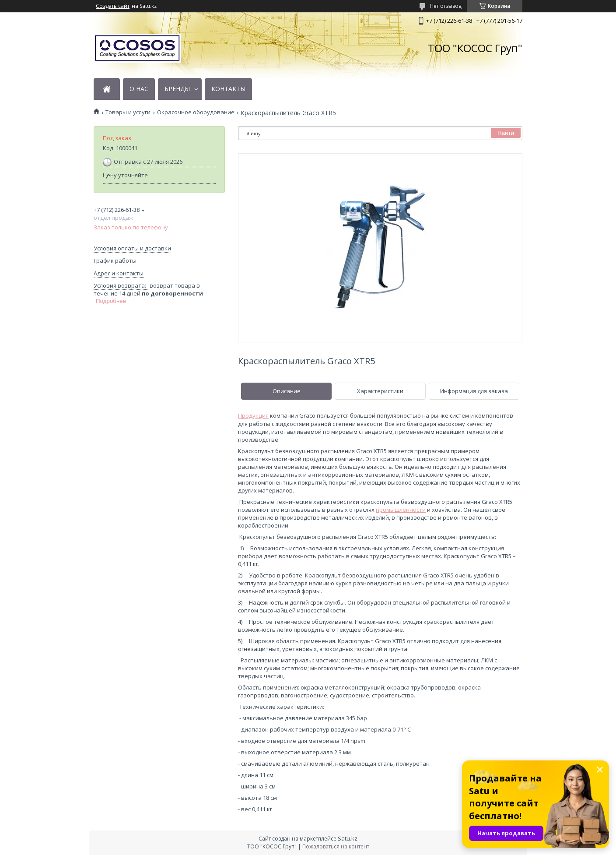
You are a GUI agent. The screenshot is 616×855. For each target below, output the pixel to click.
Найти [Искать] (506, 133)
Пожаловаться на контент (336, 846)
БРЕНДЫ (177, 89)
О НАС (139, 89)
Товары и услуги (128, 112)
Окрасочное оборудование (196, 112)
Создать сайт (113, 6)
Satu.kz (348, 838)
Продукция (253, 415)
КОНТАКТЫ (228, 89)
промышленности (401, 510)
